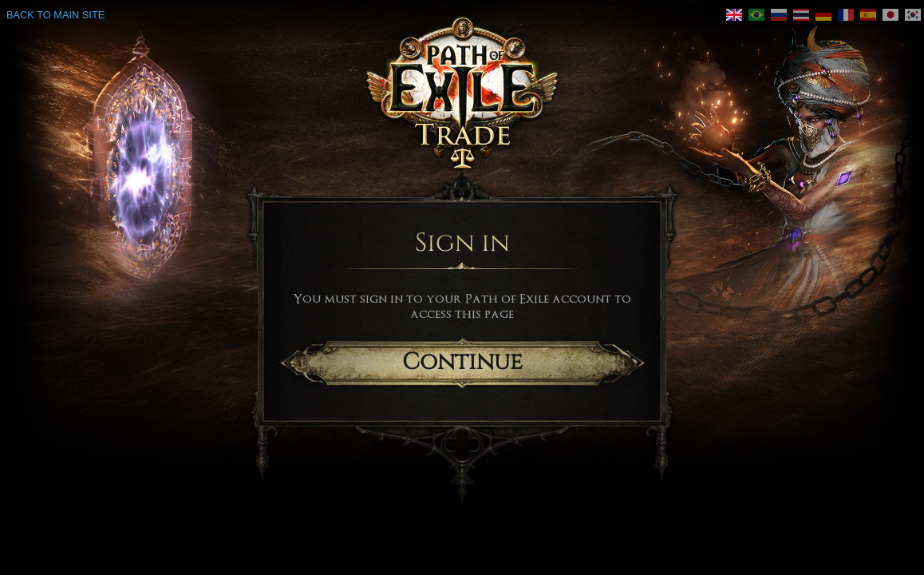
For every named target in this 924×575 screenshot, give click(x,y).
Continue (462, 362)
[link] (734, 15)
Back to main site (55, 15)
